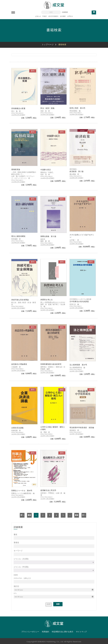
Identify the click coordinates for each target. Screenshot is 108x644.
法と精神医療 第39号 (78, 365)
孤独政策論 (16, 169)
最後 (77, 515)
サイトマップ (81, 632)
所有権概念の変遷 (18, 108)
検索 (58, 604)
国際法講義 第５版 (48, 236)
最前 (29, 515)
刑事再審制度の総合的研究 (51, 364)
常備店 (45, 16)
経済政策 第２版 (77, 171)
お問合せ (70, 16)
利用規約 (45, 632)
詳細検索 (65, 12)
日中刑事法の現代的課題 (79, 302)
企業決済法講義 (17, 428)
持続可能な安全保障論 (20, 300)
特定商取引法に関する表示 (63, 632)
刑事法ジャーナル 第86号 (22, 491)
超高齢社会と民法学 (48, 490)
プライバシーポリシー (30, 632)
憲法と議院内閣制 (18, 236)
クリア (49, 604)
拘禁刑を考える (47, 300)
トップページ (48, 45)
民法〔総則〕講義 (47, 108)
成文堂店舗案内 (53, 16)
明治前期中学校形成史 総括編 (82, 428)
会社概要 (63, 16)
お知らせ (38, 16)
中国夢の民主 (46, 170)
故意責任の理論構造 (19, 364)
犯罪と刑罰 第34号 (78, 108)
